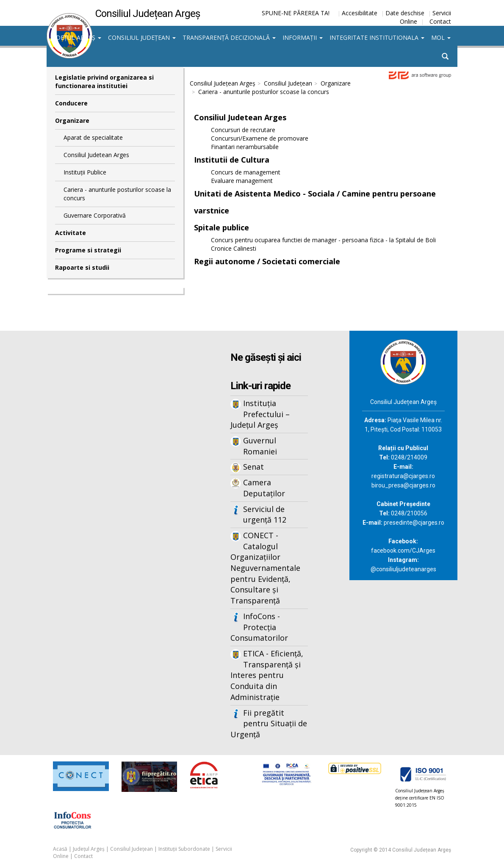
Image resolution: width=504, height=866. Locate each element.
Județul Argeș (76, 37)
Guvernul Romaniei (260, 446)
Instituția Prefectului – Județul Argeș (260, 414)
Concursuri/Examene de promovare (260, 138)
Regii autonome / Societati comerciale (267, 261)
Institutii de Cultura (232, 160)
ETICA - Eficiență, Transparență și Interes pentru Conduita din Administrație (267, 675)
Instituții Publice (85, 172)
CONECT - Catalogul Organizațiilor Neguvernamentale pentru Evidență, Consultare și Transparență (265, 568)
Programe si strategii (88, 250)
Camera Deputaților (264, 488)
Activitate (71, 233)
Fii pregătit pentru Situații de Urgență (269, 724)
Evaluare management (242, 181)
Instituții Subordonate (184, 849)
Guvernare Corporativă (95, 215)
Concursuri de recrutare (243, 130)
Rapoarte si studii (82, 267)
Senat (253, 467)
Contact (440, 21)
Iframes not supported (115, 470)
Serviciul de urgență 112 (265, 515)
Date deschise (405, 13)
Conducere (71, 103)
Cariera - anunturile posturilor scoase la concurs (117, 194)
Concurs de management (246, 172)
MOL (441, 37)
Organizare (72, 120)
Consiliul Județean (142, 37)
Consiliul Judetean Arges (96, 155)
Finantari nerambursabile (245, 147)
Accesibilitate (360, 13)
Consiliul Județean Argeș (223, 83)
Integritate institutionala (377, 37)
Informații (303, 37)
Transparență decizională (229, 37)
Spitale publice (222, 227)
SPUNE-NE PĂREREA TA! (296, 13)
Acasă (60, 849)
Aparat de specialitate (93, 137)
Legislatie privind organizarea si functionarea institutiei (104, 82)
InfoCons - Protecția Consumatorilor (259, 627)
